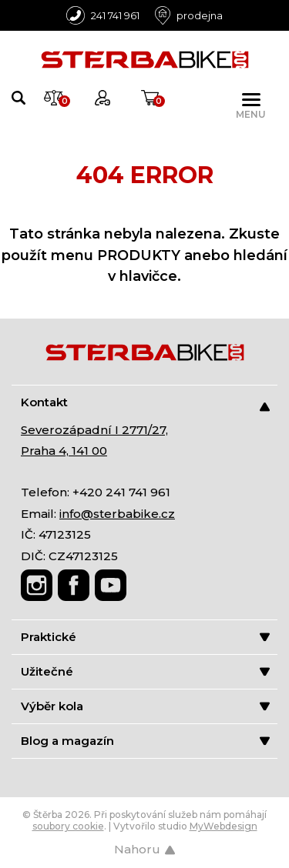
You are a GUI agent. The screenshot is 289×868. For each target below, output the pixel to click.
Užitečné (145, 671)
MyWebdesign (223, 826)
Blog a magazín (145, 741)
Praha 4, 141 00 (64, 451)
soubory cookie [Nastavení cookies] (68, 826)
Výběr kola (145, 706)
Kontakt (145, 403)
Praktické (145, 637)
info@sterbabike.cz (117, 514)
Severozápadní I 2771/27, (94, 430)
